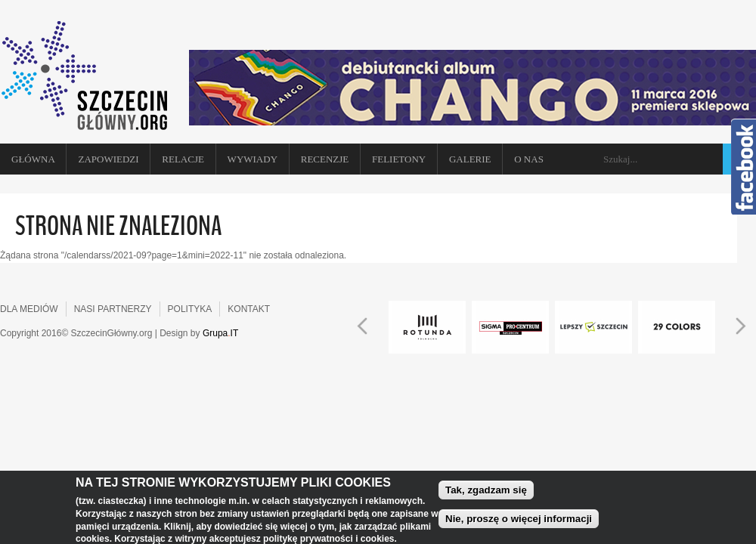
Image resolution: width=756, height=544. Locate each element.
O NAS (529, 159)
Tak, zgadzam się (486, 496)
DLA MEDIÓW (29, 309)
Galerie (470, 159)
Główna (33, 159)
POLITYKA (190, 309)
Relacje (183, 159)
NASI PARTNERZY (113, 309)
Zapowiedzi (108, 159)
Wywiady (253, 159)
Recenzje (325, 159)
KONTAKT (249, 309)
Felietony (399, 159)
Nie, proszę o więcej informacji (519, 525)
